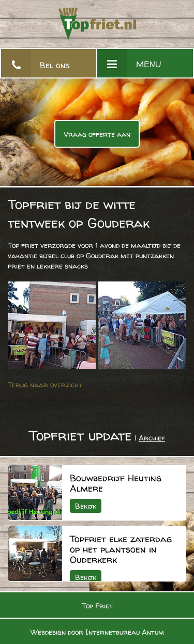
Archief (152, 438)
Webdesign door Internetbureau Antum (97, 632)
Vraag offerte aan (97, 134)
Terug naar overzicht (45, 384)
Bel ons (55, 65)
